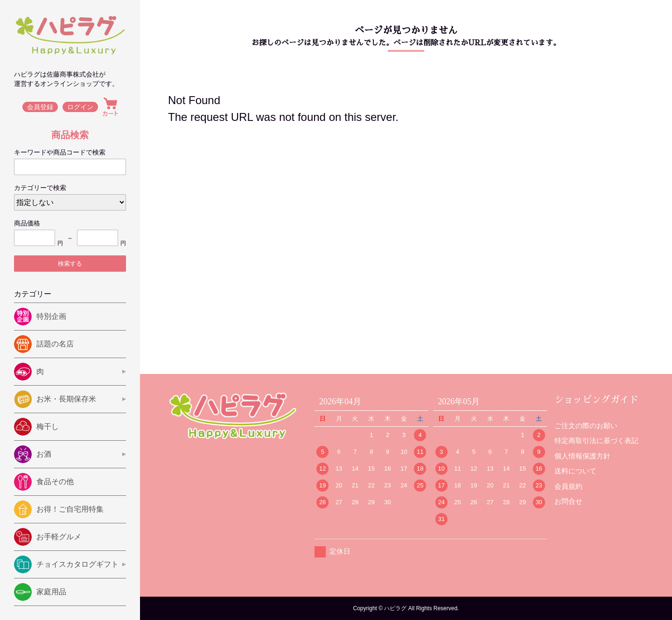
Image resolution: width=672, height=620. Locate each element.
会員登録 (40, 107)
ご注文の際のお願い (586, 426)
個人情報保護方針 (582, 456)
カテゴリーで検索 (40, 188)
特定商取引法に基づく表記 (596, 440)
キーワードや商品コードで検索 (60, 152)
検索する (70, 264)
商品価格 (27, 223)
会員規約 (568, 486)
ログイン (80, 107)
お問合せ (568, 501)
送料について (575, 471)
